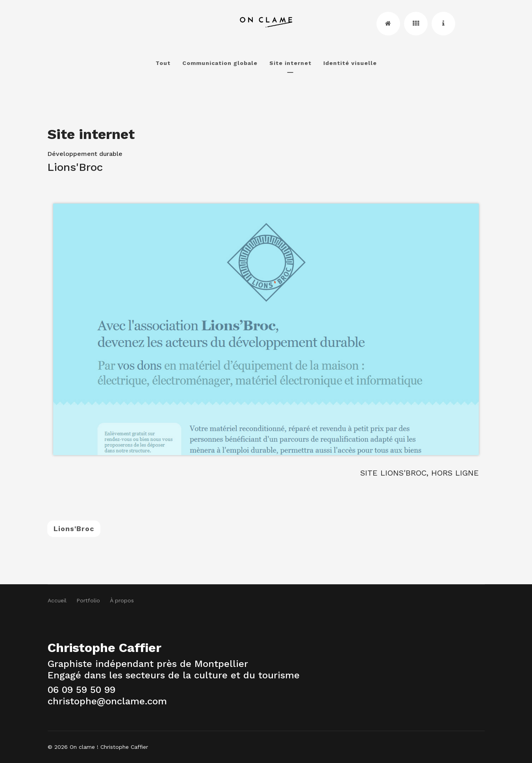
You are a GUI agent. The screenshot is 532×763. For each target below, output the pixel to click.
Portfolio (88, 600)
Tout (163, 63)
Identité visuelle (350, 63)
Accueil (57, 600)
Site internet (290, 63)
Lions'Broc (74, 529)
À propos (122, 600)
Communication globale (220, 63)
